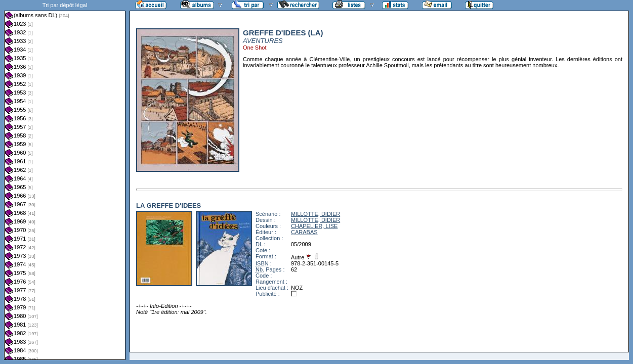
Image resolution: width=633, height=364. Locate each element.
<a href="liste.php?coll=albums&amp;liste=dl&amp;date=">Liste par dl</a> (65, 180)
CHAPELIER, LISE (314, 226)
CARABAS (304, 232)
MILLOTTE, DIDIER (315, 214)
